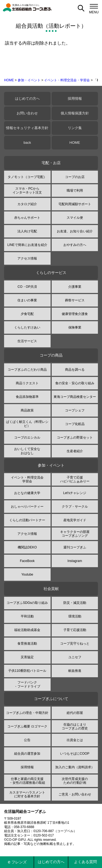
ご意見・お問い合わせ (75, 794)
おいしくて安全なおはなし (27, 451)
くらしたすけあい (27, 327)
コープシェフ (75, 410)
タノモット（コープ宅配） (27, 177)
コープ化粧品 (75, 424)
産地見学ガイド (75, 520)
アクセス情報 (27, 258)
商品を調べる (75, 370)
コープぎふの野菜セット (75, 438)
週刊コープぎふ (75, 547)
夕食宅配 (27, 314)
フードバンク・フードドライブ (27, 684)
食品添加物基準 (27, 397)
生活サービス (27, 341)
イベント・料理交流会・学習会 (67, 80)
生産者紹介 (75, 451)
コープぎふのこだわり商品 (27, 370)
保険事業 (75, 327)
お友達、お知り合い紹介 (75, 231)
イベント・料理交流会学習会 (27, 479)
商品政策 (27, 410)
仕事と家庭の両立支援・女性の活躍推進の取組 (27, 781)
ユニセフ (75, 657)
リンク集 (75, 128)
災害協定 (27, 657)
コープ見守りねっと (75, 644)
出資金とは (75, 740)
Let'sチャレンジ (75, 493)
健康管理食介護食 (75, 314)
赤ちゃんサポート (27, 218)
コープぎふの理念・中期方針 (27, 713)
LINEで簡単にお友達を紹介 (27, 245)
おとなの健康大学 (27, 493)
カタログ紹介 (27, 204)
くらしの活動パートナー (27, 520)
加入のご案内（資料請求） (75, 767)
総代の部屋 (75, 713)
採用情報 (75, 99)
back (27, 143)
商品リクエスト (27, 383)
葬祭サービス (75, 300)
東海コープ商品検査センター (75, 397)
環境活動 (75, 616)
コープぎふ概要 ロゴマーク (27, 726)
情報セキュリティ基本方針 (27, 128)
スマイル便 (75, 218)
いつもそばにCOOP (75, 754)
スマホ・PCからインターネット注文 (27, 191)
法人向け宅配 (27, 231)
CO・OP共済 (27, 287)
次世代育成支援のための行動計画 (75, 781)
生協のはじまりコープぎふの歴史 (75, 726)
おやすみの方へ (75, 245)
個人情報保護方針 (75, 113)
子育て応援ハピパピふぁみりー (75, 479)
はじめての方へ (27, 99)
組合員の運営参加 (27, 754)
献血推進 (75, 671)
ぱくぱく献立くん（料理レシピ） (27, 424)
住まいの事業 (27, 300)
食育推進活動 (27, 644)
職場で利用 (75, 191)
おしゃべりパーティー (27, 507)
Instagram (75, 561)
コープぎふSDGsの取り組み (27, 603)
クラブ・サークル (75, 507)
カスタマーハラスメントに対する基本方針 (27, 794)
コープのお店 (75, 177)
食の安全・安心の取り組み (75, 383)
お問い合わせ (27, 113)
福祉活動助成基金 (27, 630)
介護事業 (75, 287)
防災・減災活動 (75, 603)
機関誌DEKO (27, 547)
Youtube (27, 574)
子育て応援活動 (75, 630)
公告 (27, 740)
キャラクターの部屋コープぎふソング (75, 534)
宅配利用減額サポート (75, 204)
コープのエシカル (27, 438)
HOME (9, 80)
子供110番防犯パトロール (27, 671)
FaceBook (27, 561)
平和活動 (27, 616)
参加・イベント (29, 80)
